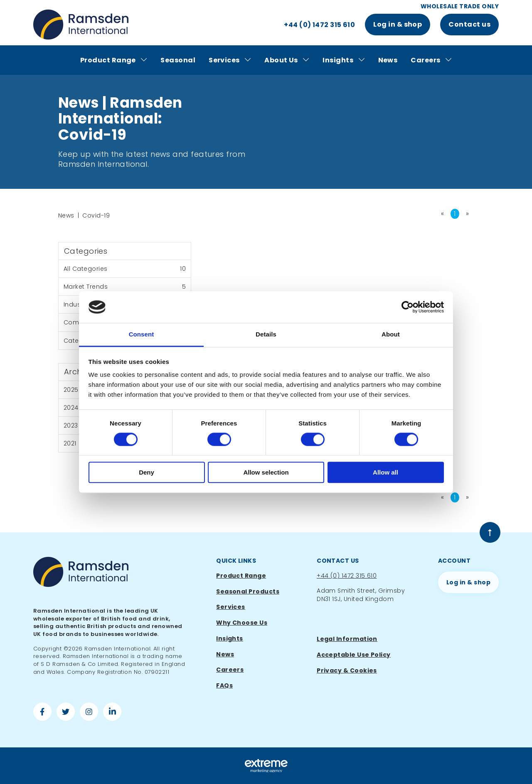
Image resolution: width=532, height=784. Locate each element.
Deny (147, 472)
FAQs (224, 685)
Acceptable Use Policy (354, 655)
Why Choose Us (242, 623)
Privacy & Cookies (347, 670)
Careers (431, 61)
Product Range (114, 61)
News (388, 60)
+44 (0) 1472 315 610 (347, 576)
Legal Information (347, 639)
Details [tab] (266, 335)
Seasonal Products (248, 591)
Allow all (385, 472)
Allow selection (266, 472)
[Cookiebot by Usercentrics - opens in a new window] (408, 307)
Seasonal (178, 60)
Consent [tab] (142, 335)
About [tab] (391, 335)
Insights (344, 61)
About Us (287, 61)
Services (230, 61)
